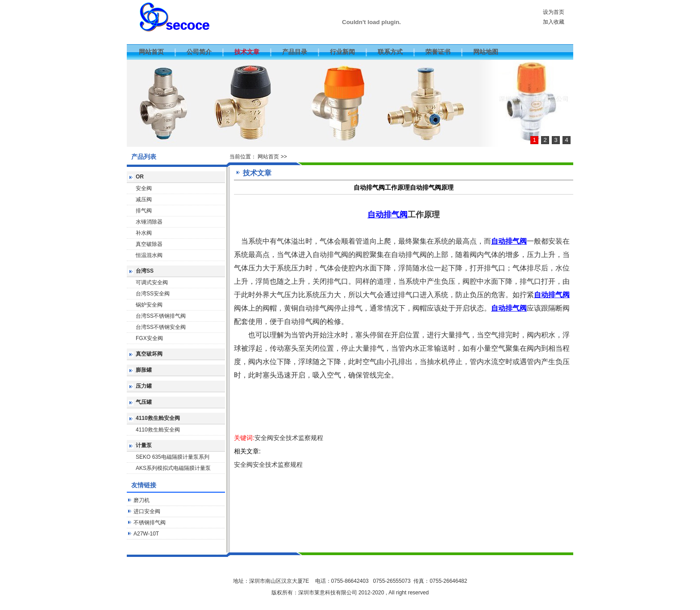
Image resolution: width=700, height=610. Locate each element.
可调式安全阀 (152, 282)
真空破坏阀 (149, 354)
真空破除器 (149, 244)
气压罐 (144, 402)
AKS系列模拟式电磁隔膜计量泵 (173, 468)
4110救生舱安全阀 (158, 418)
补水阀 (144, 233)
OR (140, 177)
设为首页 (554, 12)
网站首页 (268, 157)
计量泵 (144, 445)
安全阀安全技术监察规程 (289, 438)
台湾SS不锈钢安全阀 (161, 327)
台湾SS (145, 271)
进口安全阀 (147, 511)
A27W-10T (146, 534)
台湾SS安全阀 (153, 294)
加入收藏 (554, 22)
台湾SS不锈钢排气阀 (161, 316)
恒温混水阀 (149, 255)
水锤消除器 (149, 222)
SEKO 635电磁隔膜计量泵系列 (173, 457)
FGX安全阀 (149, 338)
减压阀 (144, 199)
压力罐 (144, 386)
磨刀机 (142, 500)
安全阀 (144, 188)
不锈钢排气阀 (150, 523)
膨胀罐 (144, 370)
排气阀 (144, 211)
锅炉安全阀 (149, 305)
